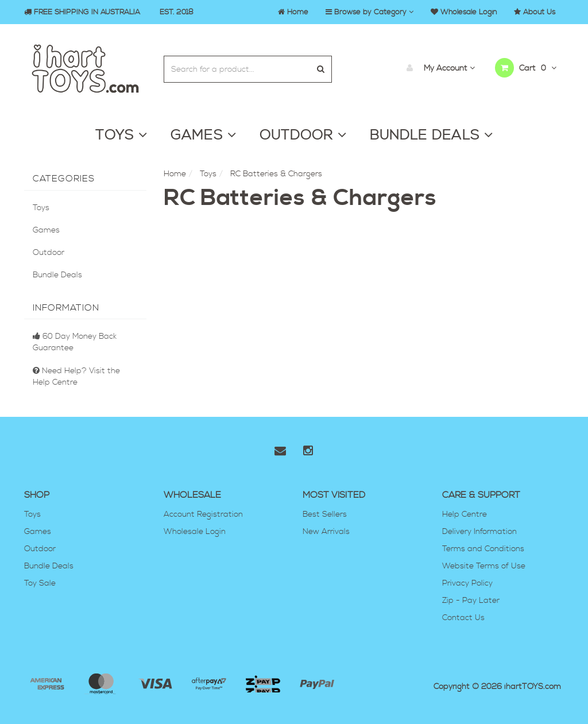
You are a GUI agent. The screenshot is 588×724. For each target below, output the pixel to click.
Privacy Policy (467, 583)
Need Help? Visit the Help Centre (76, 377)
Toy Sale (40, 583)
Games (46, 230)
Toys (41, 208)
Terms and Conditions (483, 549)
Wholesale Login (195, 532)
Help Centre (465, 514)
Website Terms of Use (484, 566)
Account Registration (203, 514)
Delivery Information (479, 532)
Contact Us (463, 618)
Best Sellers (325, 514)
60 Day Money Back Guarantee (75, 342)
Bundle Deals (57, 275)
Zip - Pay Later (471, 601)
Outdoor (49, 253)
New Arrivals (326, 532)
